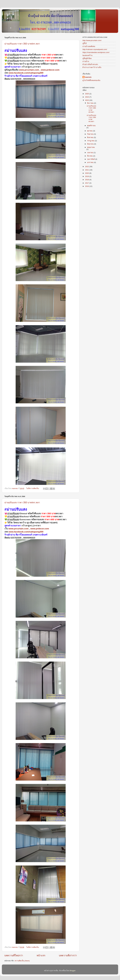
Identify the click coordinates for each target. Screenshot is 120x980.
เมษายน (90, 153)
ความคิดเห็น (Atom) (22, 961)
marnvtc (88, 77)
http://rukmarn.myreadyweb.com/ (95, 49)
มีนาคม (90, 156)
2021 (87, 170)
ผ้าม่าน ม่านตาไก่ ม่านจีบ (92, 67)
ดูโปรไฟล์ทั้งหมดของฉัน (91, 80)
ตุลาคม (90, 131)
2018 (87, 180)
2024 (87, 97)
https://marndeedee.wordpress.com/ (96, 52)
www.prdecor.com (50, 70)
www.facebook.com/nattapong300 (26, 73)
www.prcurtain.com (29, 70)
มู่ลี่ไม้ (85, 43)
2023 (87, 100)
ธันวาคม (91, 103)
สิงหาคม (90, 137)
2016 (87, 186)
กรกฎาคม (91, 141)
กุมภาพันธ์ (91, 159)
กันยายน (90, 134)
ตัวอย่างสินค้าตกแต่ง (90, 64)
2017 (87, 183)
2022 (87, 167)
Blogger (73, 971)
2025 (87, 94)
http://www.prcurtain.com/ (92, 40)
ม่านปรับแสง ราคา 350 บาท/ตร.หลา (22, 44)
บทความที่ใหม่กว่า (14, 955)
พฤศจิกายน (91, 126)
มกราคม (90, 162)
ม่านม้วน (86, 61)
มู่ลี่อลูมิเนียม (87, 58)
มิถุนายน (91, 144)
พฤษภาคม (91, 147)
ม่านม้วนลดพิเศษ (89, 46)
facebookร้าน (87, 55)
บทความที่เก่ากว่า (68, 955)
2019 (87, 176)
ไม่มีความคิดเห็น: (33, 488)
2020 (87, 173)
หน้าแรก (41, 955)
